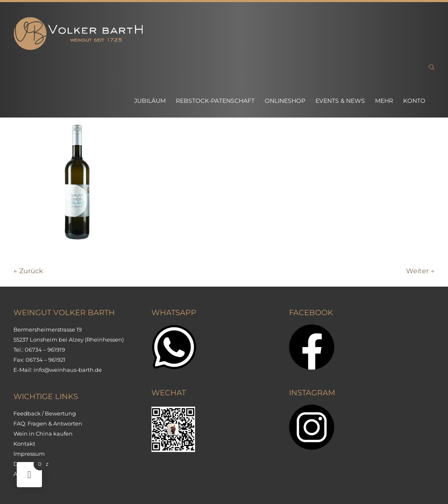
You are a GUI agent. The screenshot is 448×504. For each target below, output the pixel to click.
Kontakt (24, 444)
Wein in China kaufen (43, 433)
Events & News (340, 101)
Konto (414, 101)
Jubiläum (150, 101)
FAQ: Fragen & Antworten (48, 423)
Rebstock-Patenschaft (215, 101)
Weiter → (420, 271)
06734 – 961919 (45, 350)
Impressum (29, 454)
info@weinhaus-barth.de (68, 370)
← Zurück (28, 271)
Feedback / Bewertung (45, 413)
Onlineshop (285, 101)
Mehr (384, 101)
